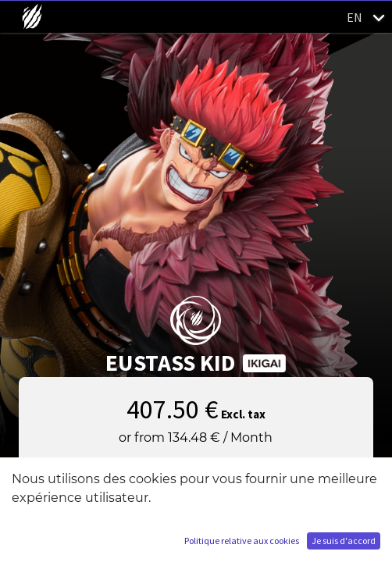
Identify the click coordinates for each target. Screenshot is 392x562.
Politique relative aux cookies (242, 541)
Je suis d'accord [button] (344, 541)
